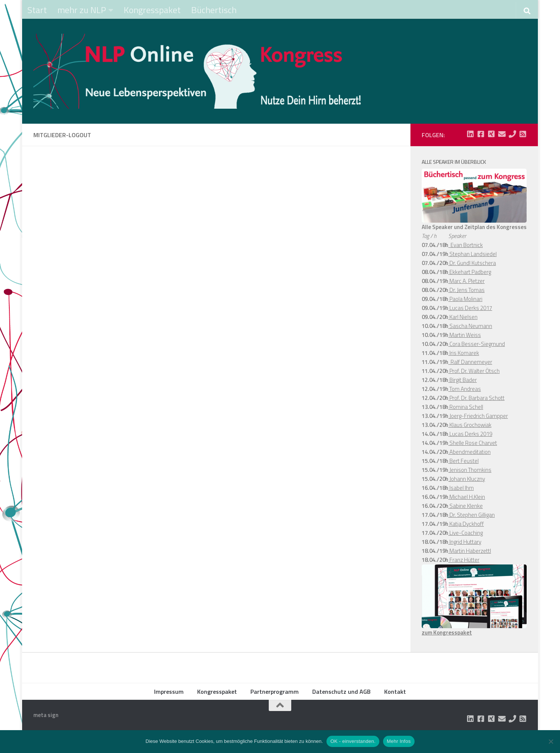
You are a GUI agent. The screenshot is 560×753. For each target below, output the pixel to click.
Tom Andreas (465, 389)
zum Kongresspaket (447, 632)
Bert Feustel (463, 461)
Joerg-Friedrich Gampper (478, 416)
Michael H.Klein (467, 497)
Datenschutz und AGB (341, 692)
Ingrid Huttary (465, 542)
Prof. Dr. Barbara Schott (476, 398)
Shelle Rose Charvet (473, 443)
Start (37, 10)
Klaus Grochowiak (470, 425)
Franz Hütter (464, 560)
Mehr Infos (399, 741)
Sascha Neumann (470, 326)
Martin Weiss (465, 335)
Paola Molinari (465, 299)
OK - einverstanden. (353, 741)
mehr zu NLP (82, 10)
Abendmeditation (469, 452)
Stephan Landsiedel (472, 254)
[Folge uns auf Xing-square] (491, 134)
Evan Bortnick (466, 245)
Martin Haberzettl (470, 551)
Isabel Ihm (461, 488)
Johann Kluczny (467, 479)
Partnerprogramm (275, 692)
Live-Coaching (466, 533)
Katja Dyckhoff (466, 524)
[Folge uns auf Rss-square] (523, 134)
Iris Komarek (464, 353)
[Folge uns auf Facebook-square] (481, 134)
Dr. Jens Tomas (466, 290)
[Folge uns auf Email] (502, 134)
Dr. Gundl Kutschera (472, 263)
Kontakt (395, 692)
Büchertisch (214, 10)
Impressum (169, 692)
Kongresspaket (152, 10)
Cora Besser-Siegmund (477, 344)
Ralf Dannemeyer (470, 362)
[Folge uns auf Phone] (512, 134)
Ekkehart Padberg (470, 272)
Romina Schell (466, 407)
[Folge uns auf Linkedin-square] (470, 134)
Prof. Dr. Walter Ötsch (474, 371)
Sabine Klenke (466, 506)
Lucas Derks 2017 (470, 308)
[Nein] (551, 741)
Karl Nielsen (463, 317)
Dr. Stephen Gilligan (472, 515)
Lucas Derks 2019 (470, 434)
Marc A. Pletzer (466, 281)
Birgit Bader (463, 380)
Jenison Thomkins (470, 470)
